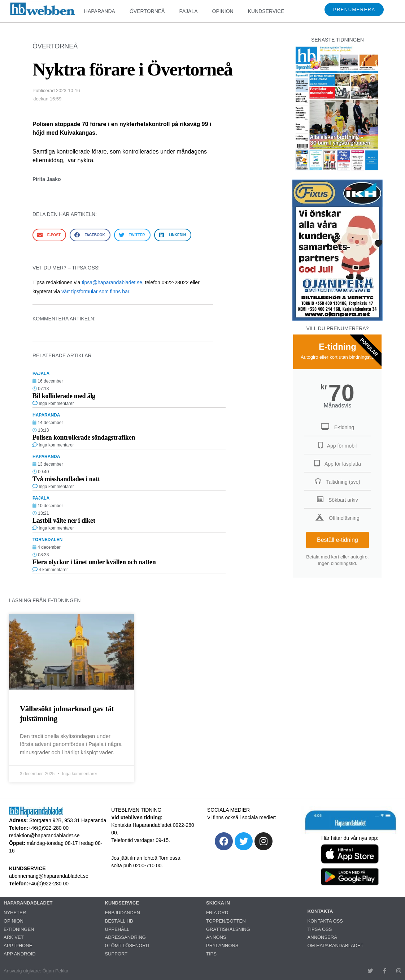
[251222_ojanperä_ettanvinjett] (337, 319)
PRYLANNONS (222, 946)
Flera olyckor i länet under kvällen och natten (94, 562)
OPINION (223, 11)
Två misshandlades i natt (66, 479)
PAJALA (188, 11)
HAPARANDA (100, 11)
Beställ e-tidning (337, 540)
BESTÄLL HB (119, 921)
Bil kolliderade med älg (64, 396)
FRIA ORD (217, 913)
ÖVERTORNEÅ (147, 11)
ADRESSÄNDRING (125, 937)
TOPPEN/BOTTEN (226, 921)
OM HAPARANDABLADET (336, 946)
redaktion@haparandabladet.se (44, 836)
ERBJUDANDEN (123, 913)
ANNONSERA (322, 937)
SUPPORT (116, 954)
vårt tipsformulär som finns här (95, 292)
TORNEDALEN (47, 540)
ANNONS (216, 937)
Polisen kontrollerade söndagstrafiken (84, 437)
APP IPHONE (18, 946)
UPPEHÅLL (117, 929)
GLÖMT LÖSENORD (127, 946)
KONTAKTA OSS (325, 921)
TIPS (211, 954)
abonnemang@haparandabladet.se (49, 876)
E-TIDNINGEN (19, 929)
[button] (49, 235)
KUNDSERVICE (266, 11)
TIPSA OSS (320, 929)
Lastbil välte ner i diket (64, 521)
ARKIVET (14, 937)
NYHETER (15, 913)
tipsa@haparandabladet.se (112, 282)
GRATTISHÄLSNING (228, 929)
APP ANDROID (20, 954)
